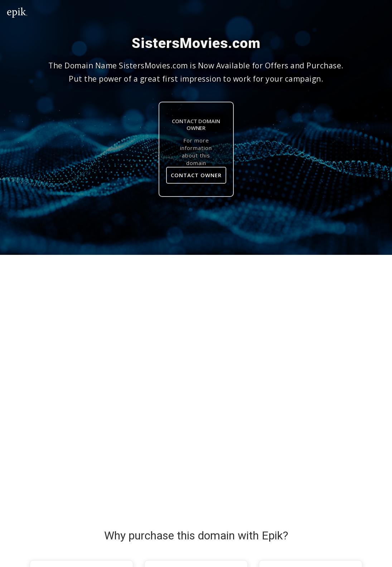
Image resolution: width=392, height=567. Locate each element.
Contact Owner (196, 175)
